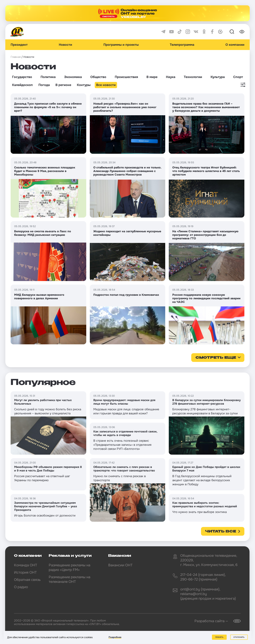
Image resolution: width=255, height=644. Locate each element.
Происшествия (126, 77)
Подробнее (115, 637)
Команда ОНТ (25, 565)
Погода (44, 85)
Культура (218, 77)
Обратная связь (27, 580)
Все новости (106, 85)
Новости (65, 45)
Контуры (84, 85)
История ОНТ (25, 572)
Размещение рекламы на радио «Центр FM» (70, 567)
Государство (22, 77)
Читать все (221, 532)
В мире (152, 77)
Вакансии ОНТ (120, 565)
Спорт (238, 77)
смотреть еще (216, 358)
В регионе (63, 85)
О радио (21, 587)
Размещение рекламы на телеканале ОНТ (70, 579)
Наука (171, 77)
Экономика (73, 77)
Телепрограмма (182, 45)
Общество (98, 77)
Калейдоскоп (22, 85)
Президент (19, 45)
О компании (235, 45)
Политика (48, 77)
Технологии (193, 77)
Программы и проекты (121, 45)
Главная (16, 57)
